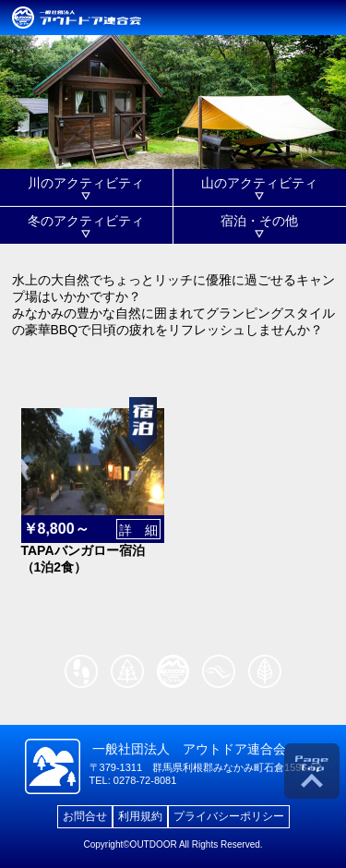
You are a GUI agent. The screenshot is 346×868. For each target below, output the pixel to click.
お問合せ (85, 816)
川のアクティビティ (86, 183)
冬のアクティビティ (86, 221)
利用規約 (140, 816)
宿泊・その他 (259, 221)
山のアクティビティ (259, 183)
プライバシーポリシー (229, 816)
